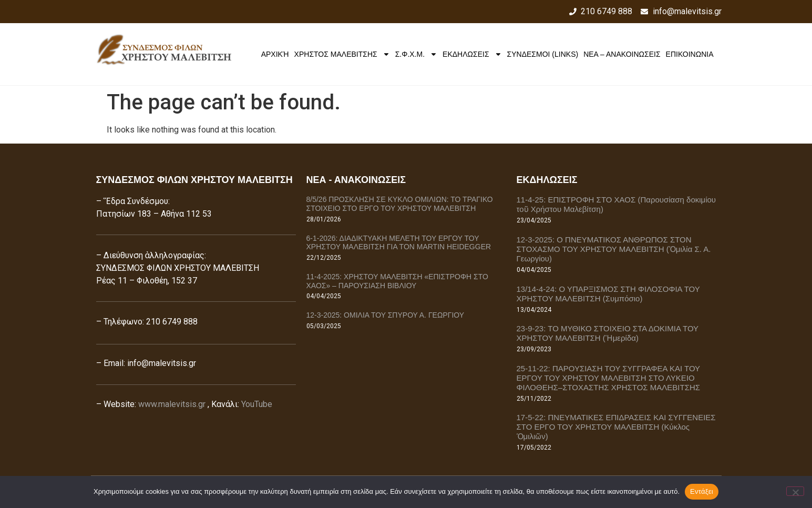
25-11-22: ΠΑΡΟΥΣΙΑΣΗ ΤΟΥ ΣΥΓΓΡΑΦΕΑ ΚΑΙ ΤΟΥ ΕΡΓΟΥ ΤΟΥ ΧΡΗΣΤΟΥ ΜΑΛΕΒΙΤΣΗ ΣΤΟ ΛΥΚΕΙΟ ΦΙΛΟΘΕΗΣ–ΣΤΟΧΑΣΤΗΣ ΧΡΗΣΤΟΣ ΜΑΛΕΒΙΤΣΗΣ (609, 378)
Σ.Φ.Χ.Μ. (416, 54)
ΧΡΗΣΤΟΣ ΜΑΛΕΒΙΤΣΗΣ (342, 54)
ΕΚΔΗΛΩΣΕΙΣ (472, 54)
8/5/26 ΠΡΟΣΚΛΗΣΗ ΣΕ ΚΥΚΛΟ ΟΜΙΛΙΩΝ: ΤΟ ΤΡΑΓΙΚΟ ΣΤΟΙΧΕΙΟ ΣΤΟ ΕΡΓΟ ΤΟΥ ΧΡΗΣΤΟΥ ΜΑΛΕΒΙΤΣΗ (400, 204)
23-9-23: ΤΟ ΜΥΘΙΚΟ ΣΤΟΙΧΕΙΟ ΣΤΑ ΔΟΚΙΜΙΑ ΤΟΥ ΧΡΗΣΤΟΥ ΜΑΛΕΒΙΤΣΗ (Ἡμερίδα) (608, 333)
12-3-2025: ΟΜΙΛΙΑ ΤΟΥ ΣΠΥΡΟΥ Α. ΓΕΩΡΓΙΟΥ (386, 315)
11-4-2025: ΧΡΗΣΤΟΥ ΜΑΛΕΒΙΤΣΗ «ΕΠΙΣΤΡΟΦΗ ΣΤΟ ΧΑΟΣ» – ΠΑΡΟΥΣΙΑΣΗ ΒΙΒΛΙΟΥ (397, 281)
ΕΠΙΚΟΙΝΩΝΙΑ (690, 54)
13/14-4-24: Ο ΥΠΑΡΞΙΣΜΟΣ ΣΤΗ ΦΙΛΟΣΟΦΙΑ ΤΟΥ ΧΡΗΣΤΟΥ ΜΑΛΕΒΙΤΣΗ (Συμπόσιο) (608, 294)
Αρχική (275, 54)
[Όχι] (795, 491)
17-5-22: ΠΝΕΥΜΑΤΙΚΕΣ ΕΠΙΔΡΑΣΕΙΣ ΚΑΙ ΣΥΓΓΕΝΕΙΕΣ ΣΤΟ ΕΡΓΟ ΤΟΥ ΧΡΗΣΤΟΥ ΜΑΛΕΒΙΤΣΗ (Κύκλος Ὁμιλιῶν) (616, 427)
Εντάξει (702, 491)
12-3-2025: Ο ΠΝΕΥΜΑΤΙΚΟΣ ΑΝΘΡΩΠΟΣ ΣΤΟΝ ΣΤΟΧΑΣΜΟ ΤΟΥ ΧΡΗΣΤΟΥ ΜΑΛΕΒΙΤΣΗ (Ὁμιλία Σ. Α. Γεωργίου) (614, 249)
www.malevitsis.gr (172, 404)
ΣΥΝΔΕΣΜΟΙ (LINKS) (543, 54)
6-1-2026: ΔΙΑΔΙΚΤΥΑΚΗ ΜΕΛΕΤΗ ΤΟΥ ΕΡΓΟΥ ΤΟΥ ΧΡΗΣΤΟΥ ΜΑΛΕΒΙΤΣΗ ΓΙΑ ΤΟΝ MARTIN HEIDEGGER (399, 243)
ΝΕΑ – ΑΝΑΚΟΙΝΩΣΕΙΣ (622, 54)
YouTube (257, 404)
